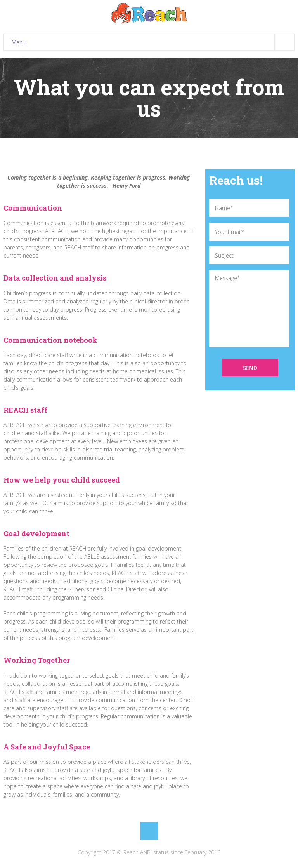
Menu (153, 42)
